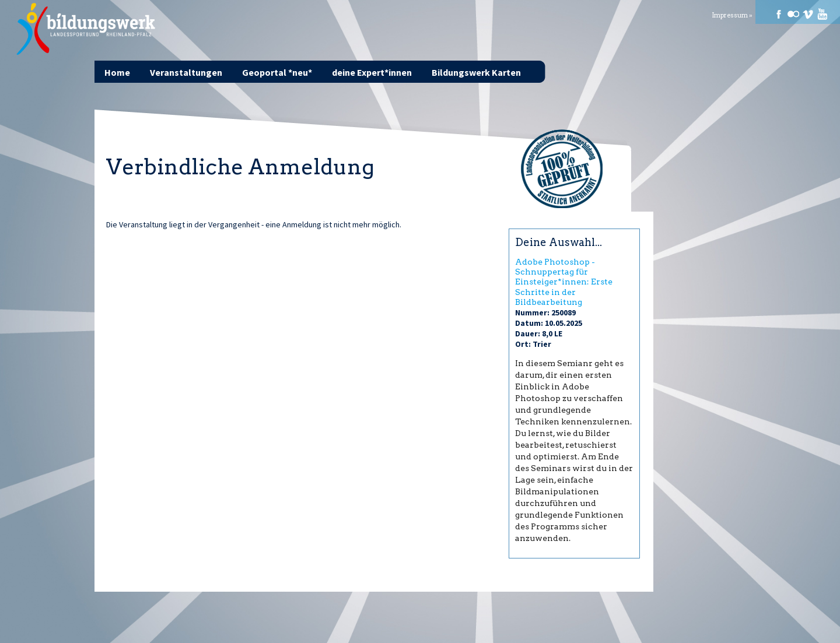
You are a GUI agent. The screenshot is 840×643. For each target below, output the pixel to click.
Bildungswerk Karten (476, 72)
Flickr (793, 14)
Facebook (779, 14)
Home (117, 72)
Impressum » (732, 15)
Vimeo (808, 14)
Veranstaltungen (186, 72)
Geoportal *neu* (277, 72)
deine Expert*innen (372, 72)
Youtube (822, 14)
